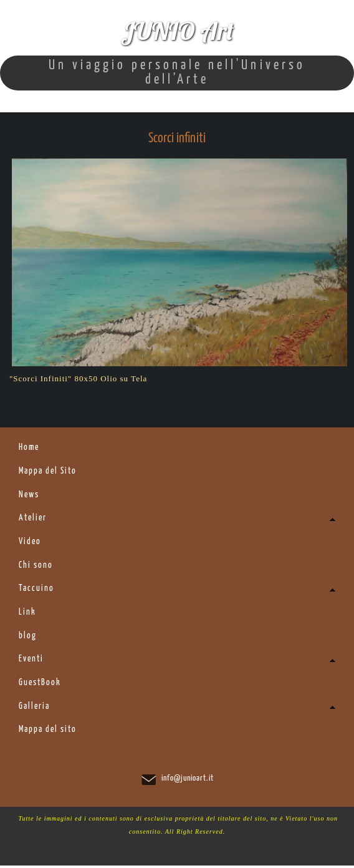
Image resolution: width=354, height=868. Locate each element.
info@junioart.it (188, 781)
